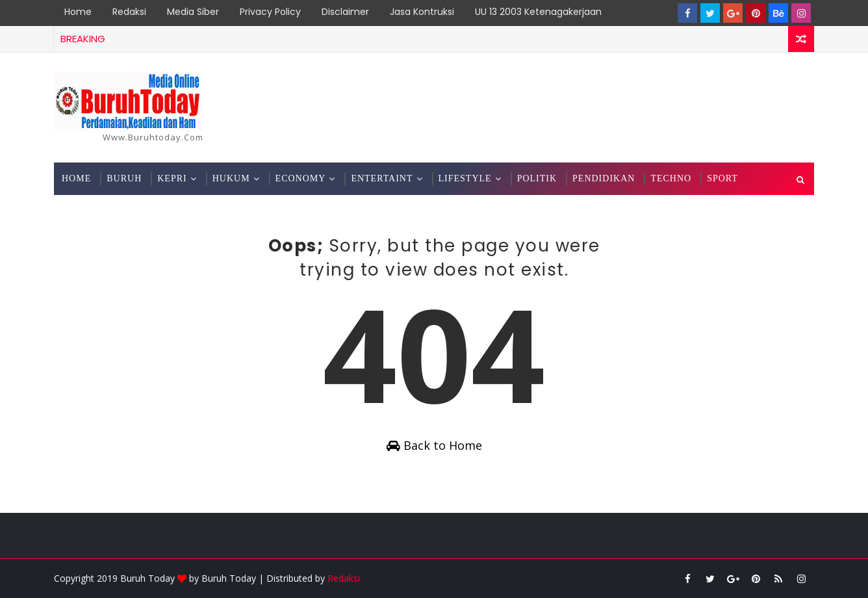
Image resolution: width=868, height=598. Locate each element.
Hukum (231, 178)
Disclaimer (345, 12)
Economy (301, 178)
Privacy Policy (270, 12)
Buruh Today (229, 578)
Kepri (172, 178)
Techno (671, 178)
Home (78, 12)
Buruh (124, 178)
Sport (722, 178)
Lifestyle (465, 178)
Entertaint (382, 178)
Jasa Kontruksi (422, 12)
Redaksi (129, 12)
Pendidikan (604, 178)
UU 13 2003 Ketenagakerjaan (538, 12)
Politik (537, 178)
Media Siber (193, 12)
